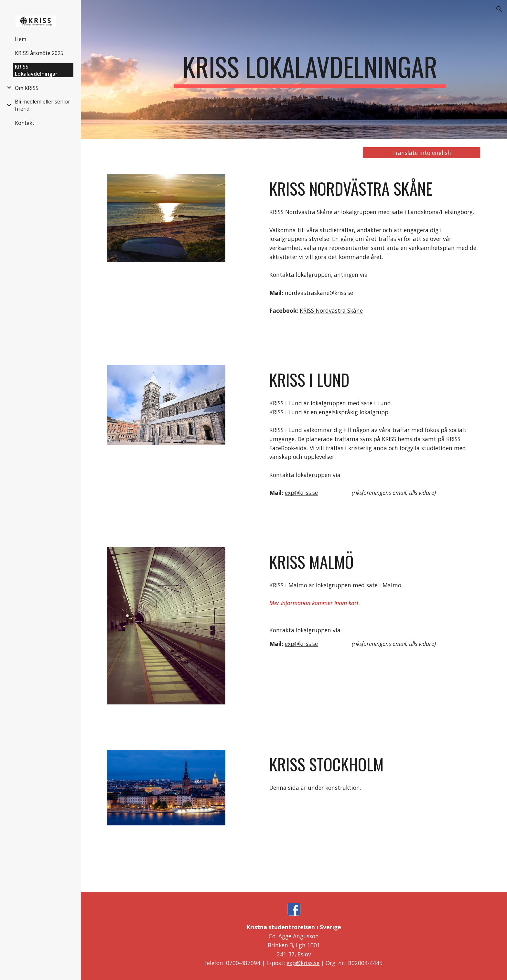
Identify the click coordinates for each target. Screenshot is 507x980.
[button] (499, 9)
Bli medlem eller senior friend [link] (43, 105)
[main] (310, 70)
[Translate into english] (421, 153)
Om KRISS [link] (27, 88)
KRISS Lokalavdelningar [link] (36, 70)
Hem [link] (21, 39)
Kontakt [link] (25, 123)
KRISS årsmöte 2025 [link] (39, 53)
